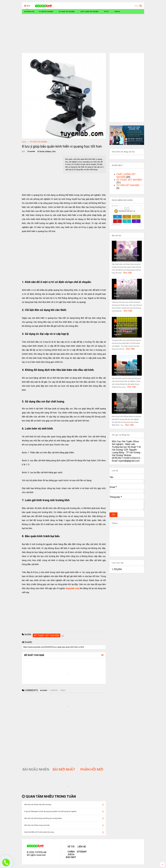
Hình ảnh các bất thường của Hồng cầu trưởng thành (126, 293)
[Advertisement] (83, 33)
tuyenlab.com (72, 588)
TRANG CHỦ (29, 12)
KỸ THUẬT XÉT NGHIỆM (67, 12)
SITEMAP (82, 852)
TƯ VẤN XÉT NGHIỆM (46, 12)
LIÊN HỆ (117, 12)
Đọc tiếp (127, 273)
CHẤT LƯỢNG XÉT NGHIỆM (89, 12)
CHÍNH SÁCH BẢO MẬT (71, 854)
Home (24, 142)
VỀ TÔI (106, 12)
